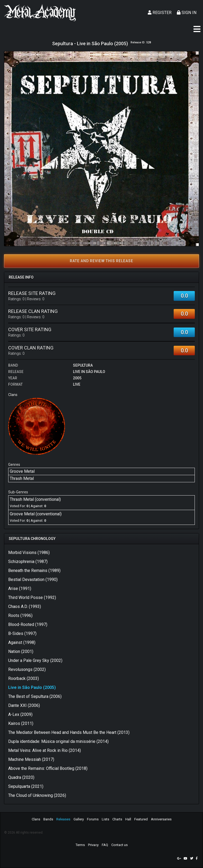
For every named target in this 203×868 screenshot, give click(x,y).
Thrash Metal (22, 478)
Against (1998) (22, 642)
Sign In (187, 13)
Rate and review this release (101, 261)
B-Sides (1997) (22, 633)
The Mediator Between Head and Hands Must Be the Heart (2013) (69, 732)
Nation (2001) (21, 651)
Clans (36, 819)
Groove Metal (22, 471)
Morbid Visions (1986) (29, 553)
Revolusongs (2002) (27, 669)
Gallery (79, 819)
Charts (117, 819)
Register (160, 13)
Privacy (93, 845)
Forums (93, 819)
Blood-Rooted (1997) (28, 624)
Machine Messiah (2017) (31, 759)
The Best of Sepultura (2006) (35, 696)
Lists (105, 819)
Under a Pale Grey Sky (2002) (35, 660)
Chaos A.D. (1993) (25, 606)
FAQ (105, 845)
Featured (141, 819)
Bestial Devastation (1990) (33, 580)
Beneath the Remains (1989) (34, 571)
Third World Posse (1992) (32, 597)
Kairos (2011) (21, 723)
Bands (48, 819)
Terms (80, 845)
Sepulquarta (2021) (26, 786)
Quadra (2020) (21, 777)
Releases (63, 819)
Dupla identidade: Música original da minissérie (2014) (58, 741)
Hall (128, 819)
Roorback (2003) (24, 678)
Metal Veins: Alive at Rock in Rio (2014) (45, 750)
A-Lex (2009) (20, 714)
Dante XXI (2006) (24, 705)
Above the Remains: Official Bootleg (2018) (48, 768)
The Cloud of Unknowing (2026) (37, 795)
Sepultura (83, 365)
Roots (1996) (20, 615)
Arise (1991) (20, 588)
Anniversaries (161, 819)
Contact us (119, 845)
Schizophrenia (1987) (28, 562)
